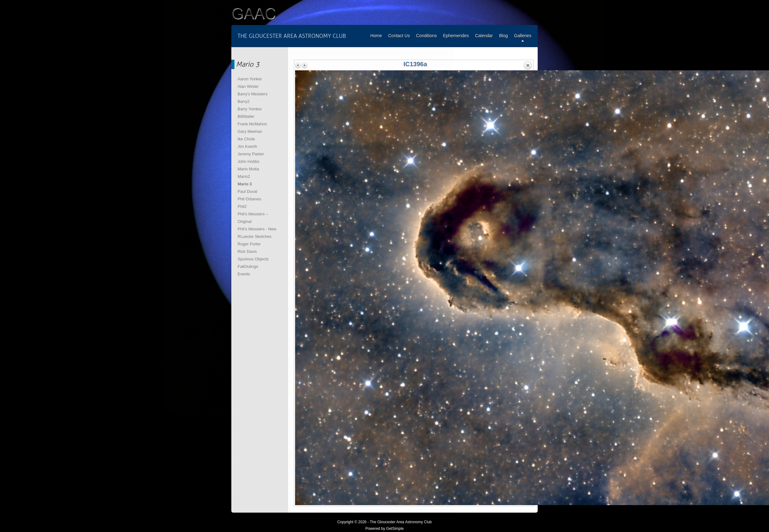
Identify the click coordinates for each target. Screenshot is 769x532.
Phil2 (242, 206)
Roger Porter (249, 244)
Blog (504, 36)
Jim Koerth (247, 146)
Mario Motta (248, 169)
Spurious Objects (253, 259)
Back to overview (528, 66)
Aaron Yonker (250, 79)
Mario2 (244, 176)
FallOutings (248, 266)
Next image (304, 65)
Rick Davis (247, 251)
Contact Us (399, 36)
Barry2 (244, 101)
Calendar (484, 36)
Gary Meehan (250, 131)
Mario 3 (245, 184)
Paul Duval (247, 191)
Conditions (426, 36)
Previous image (298, 65)
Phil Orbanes (249, 199)
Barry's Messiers (253, 94)
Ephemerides (456, 36)
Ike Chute (246, 139)
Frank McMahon (252, 124)
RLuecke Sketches (254, 236)
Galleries (523, 36)
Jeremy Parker (251, 154)
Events (244, 274)
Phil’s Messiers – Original (253, 218)
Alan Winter (248, 86)
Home (376, 36)
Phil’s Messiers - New (257, 229)
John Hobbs (248, 161)
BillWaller (246, 116)
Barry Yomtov (250, 109)
